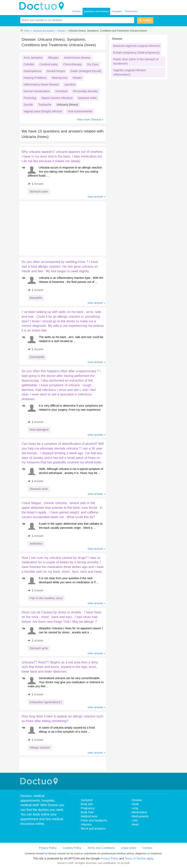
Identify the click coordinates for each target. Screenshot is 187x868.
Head (135, 804)
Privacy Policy (48, 848)
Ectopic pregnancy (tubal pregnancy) (136, 53)
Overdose (61, 91)
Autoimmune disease (77, 58)
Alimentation (139, 812)
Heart (135, 824)
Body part (87, 804)
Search (147, 20)
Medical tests (89, 816)
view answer (95, 197)
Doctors (77, 11)
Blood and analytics (93, 829)
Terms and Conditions (101, 848)
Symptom (87, 800)
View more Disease (89, 119)
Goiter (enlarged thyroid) (86, 71)
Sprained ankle (87, 98)
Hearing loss (60, 78)
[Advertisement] (50, 227)
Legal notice (129, 848)
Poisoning (30, 98)
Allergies (53, 58)
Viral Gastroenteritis (80, 111)
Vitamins (86, 824)
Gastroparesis (32, 71)
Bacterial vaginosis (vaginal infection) (137, 46)
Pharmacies (131, 11)
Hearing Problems (35, 78)
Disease (137, 800)
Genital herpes (56, 71)
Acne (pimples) (33, 58)
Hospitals (117, 11)
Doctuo (40, 781)
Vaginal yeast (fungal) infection (43, 111)
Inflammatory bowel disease (41, 84)
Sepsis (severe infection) (57, 98)
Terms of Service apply (139, 858)
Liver (135, 820)
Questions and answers (96, 11)
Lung (135, 808)
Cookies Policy (72, 848)
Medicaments (140, 816)
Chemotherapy (72, 64)
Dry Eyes (93, 64)
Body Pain (87, 812)
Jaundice (70, 84)
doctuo (43, 6)
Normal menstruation (37, 91)
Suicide (28, 105)
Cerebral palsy (49, 64)
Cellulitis (29, 64)
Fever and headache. (94, 820)
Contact (147, 848)
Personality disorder (85, 91)
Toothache (45, 105)
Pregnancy (88, 808)
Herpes (77, 78)
